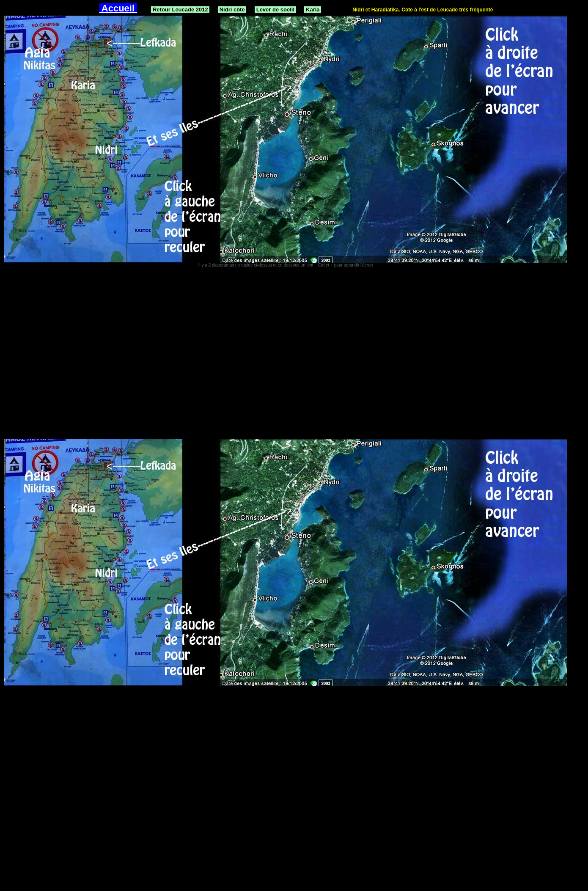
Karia (313, 10)
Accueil (118, 8)
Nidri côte (232, 10)
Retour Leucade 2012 (180, 10)
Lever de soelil (275, 10)
